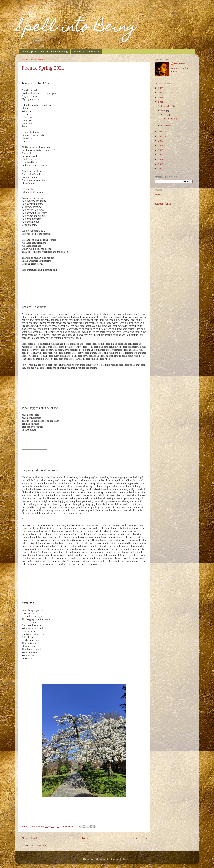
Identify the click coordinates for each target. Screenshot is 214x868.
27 (166, 115)
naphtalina (105, 859)
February (166, 126)
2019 (161, 136)
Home (85, 838)
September (167, 106)
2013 (161, 164)
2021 (161, 102)
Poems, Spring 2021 (43, 68)
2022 (161, 97)
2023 (161, 93)
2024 (161, 88)
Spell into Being (76, 28)
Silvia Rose (180, 63)
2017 (161, 145)
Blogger (127, 859)
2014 (161, 159)
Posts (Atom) (41, 845)
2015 (161, 155)
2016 (161, 150)
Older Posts (139, 838)
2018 (161, 141)
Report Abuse (163, 204)
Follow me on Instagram (87, 51)
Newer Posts (30, 838)
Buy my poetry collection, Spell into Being (45, 51)
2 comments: (68, 826)
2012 (161, 169)
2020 (161, 131)
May (164, 111)
